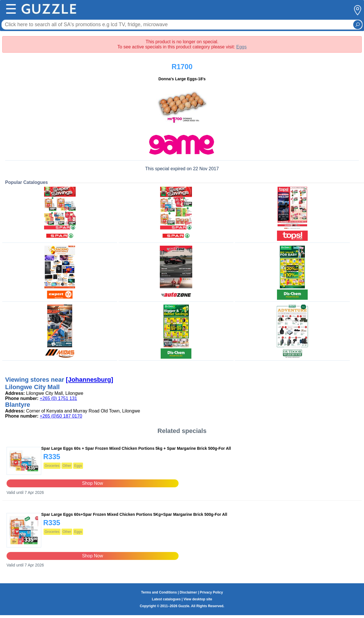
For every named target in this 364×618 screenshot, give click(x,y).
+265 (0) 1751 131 (58, 398)
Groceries (52, 466)
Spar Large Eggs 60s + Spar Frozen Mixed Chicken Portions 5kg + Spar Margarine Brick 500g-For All (136, 448)
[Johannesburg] (90, 380)
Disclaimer (188, 592)
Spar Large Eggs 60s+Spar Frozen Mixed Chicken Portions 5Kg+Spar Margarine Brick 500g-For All (134, 514)
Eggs (241, 47)
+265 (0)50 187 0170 (61, 416)
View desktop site (198, 599)
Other (67, 466)
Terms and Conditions (159, 592)
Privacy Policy (211, 592)
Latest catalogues (166, 599)
